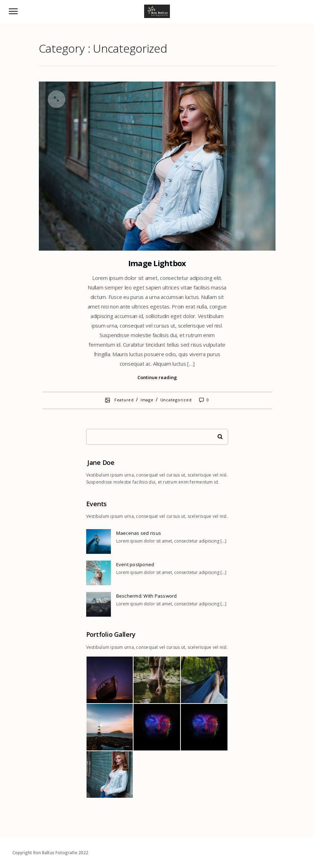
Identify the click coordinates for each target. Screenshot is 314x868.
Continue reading (157, 377)
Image (147, 400)
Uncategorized (176, 400)
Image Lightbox (157, 263)
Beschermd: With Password (147, 596)
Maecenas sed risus (139, 533)
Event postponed (135, 564)
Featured (124, 400)
